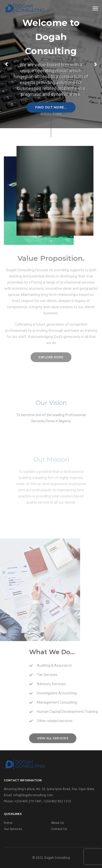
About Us (58, 823)
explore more (51, 357)
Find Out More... (51, 107)
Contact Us (59, 829)
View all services (74, 738)
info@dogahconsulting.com (33, 795)
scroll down (51, 114)
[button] (96, 64)
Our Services (13, 829)
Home (8, 823)
